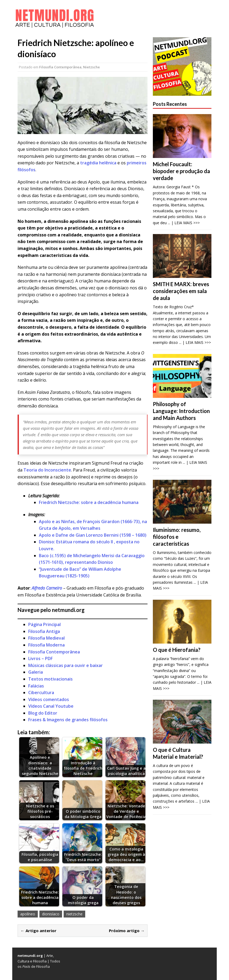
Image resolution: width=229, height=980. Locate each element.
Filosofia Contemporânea (60, 67)
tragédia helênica (98, 163)
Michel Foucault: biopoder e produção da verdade (181, 171)
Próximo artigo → (127, 931)
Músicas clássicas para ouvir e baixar (66, 665)
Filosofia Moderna (46, 645)
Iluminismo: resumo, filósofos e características (177, 537)
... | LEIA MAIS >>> (184, 223)
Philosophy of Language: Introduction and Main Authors (181, 411)
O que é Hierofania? (177, 650)
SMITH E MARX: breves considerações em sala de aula (181, 291)
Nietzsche (91, 67)
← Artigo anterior (38, 931)
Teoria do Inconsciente (47, 470)
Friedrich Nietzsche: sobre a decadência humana (89, 502)
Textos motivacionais (50, 679)
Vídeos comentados (49, 699)
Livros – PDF (40, 658)
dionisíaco (51, 914)
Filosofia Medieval (46, 638)
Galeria (36, 672)
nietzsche (74, 914)
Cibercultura (41, 693)
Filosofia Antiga (44, 631)
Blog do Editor (43, 713)
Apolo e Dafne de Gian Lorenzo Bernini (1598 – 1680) (93, 535)
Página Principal (44, 624)
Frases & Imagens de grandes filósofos (68, 720)
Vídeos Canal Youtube (51, 706)
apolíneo (28, 914)
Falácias (36, 686)
